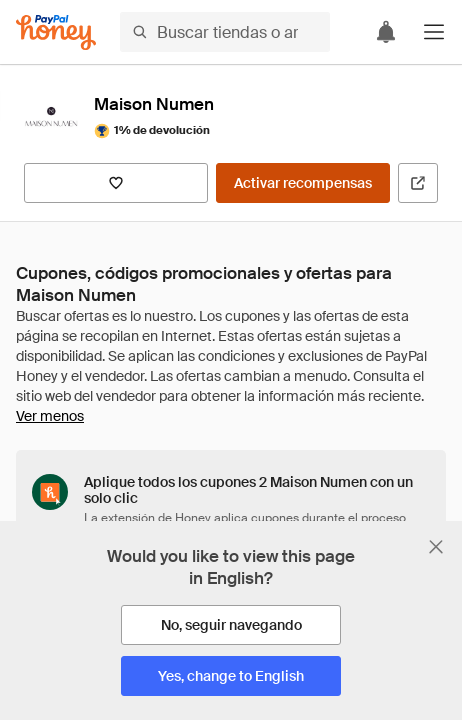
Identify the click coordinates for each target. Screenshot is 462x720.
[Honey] (56, 32)
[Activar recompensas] (303, 183)
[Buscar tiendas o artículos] (225, 32)
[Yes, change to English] (231, 676)
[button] (434, 32)
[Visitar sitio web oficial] (418, 183)
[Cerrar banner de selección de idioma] (436, 547)
